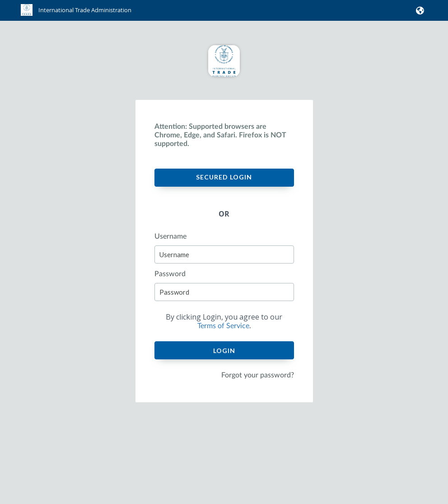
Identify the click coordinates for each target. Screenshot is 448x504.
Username (170, 236)
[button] (418, 10)
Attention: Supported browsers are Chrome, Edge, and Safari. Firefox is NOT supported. (220, 135)
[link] (76, 14)
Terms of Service (223, 326)
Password (170, 274)
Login (224, 351)
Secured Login (224, 177)
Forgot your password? (258, 375)
